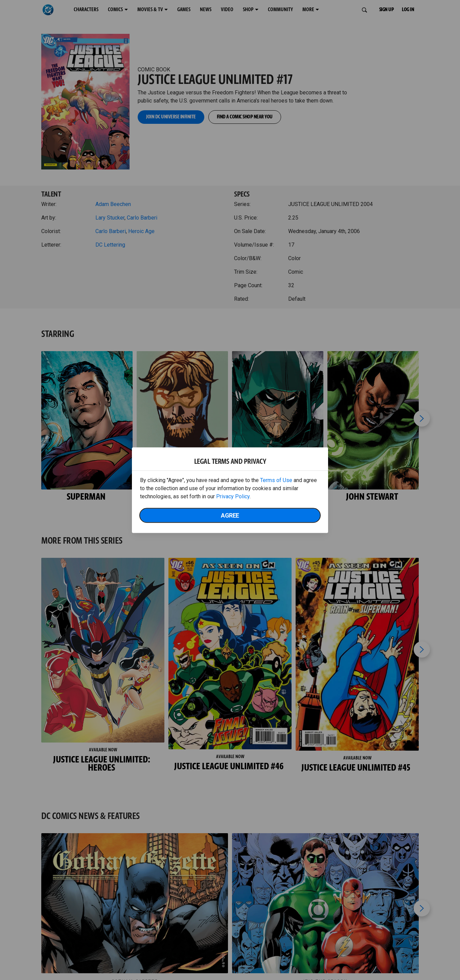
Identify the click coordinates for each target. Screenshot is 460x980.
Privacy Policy (233, 496)
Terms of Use (276, 480)
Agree (230, 515)
